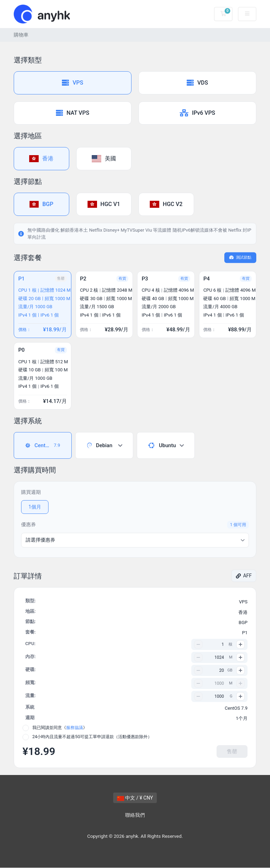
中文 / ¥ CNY (135, 798)
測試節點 (240, 257)
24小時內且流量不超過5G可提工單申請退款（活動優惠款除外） (92, 737)
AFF (244, 576)
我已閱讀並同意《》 (60, 728)
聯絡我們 (135, 816)
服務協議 (75, 728)
